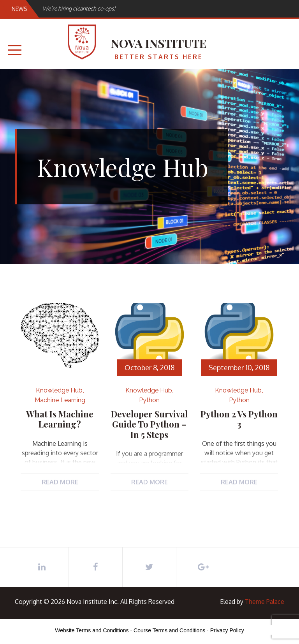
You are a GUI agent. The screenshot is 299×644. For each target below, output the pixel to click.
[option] (118, 8)
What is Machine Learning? (60, 419)
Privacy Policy (227, 630)
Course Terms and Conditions (169, 630)
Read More (60, 482)
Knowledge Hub (59, 390)
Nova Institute (159, 43)
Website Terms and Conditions (92, 630)
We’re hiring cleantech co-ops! (79, 8)
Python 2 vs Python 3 (239, 419)
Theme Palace (265, 602)
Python (149, 400)
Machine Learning (60, 400)
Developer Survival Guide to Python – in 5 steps (149, 424)
